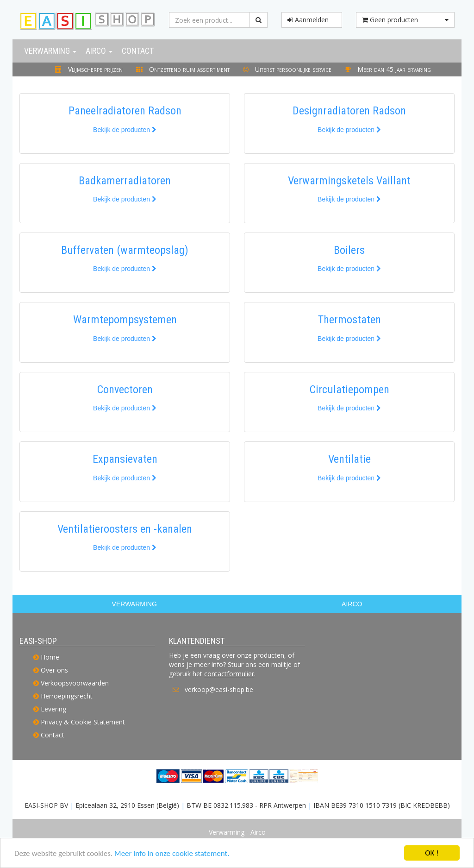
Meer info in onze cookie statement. (172, 854)
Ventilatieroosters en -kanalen (125, 529)
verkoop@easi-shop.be (219, 689)
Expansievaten (125, 459)
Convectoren (125, 390)
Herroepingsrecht (67, 696)
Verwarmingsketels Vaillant (349, 181)
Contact (138, 51)
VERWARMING (134, 604)
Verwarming (50, 51)
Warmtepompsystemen (125, 320)
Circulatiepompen (349, 390)
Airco (99, 51)
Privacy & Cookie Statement (83, 722)
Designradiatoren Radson (349, 111)
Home (50, 657)
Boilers (349, 250)
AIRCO (352, 604)
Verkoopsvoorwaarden (75, 683)
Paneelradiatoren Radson (125, 111)
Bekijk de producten (125, 130)
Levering (53, 709)
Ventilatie (349, 459)
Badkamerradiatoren (125, 181)
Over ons (54, 670)
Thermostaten (349, 320)
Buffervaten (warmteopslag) (125, 250)
